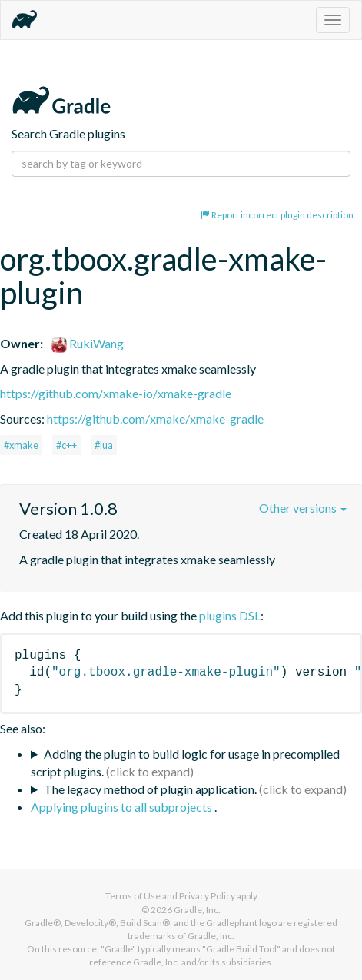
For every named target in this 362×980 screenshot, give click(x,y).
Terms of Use (133, 896)
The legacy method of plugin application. (150, 789)
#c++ (66, 445)
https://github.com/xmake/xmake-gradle (155, 419)
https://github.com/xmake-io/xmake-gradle (116, 393)
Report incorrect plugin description (277, 215)
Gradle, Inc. (197, 910)
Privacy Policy (207, 896)
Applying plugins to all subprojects (123, 807)
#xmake (21, 445)
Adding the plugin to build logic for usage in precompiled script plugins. (185, 762)
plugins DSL (230, 615)
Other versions (303, 508)
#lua (104, 445)
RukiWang (88, 343)
